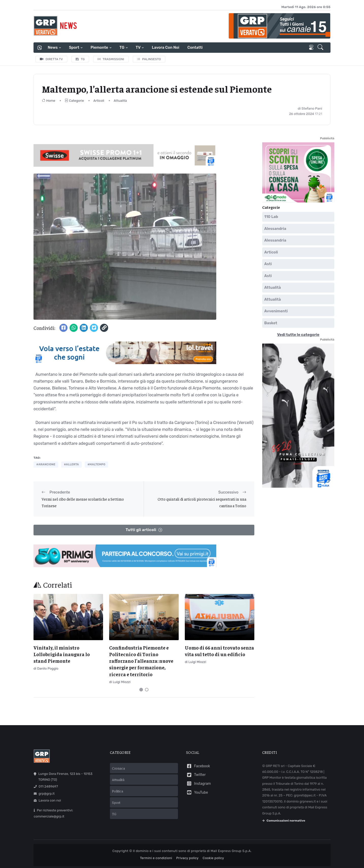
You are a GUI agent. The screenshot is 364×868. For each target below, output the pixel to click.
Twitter (196, 775)
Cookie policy (213, 858)
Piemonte (99, 47)
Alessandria (275, 228)
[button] (321, 48)
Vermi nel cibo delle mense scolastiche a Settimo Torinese (83, 502)
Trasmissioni (111, 59)
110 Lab (271, 217)
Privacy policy (187, 858)
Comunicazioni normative (284, 821)
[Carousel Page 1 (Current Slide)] (141, 690)
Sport (74, 47)
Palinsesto (149, 59)
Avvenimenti (276, 311)
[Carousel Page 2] (147, 690)
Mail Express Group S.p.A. (231, 851)
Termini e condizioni (156, 858)
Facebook (198, 766)
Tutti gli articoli (144, 530)
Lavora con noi (166, 47)
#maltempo (96, 464)
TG (122, 47)
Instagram (198, 784)
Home (49, 101)
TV (138, 47)
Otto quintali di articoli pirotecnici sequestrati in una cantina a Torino (202, 502)
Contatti (195, 47)
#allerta (71, 464)
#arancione (46, 464)
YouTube (197, 793)
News (53, 47)
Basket (271, 323)
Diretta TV (51, 59)
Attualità (120, 101)
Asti (268, 264)
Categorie (74, 101)
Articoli (99, 101)
